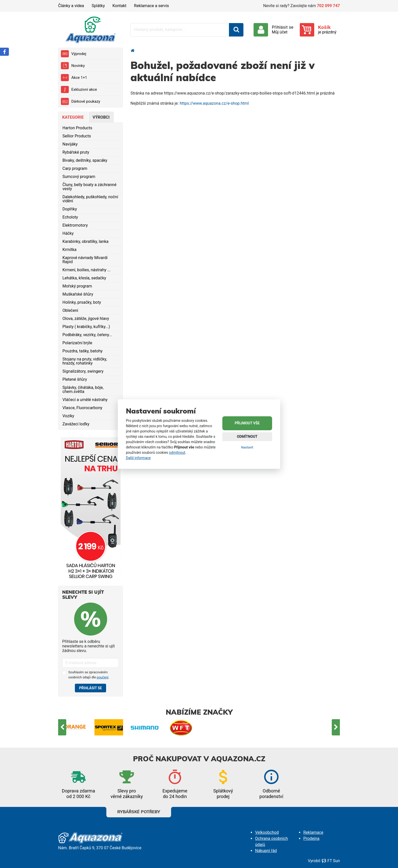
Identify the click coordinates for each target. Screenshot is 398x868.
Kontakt (119, 6)
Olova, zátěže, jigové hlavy (86, 319)
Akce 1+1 (74, 78)
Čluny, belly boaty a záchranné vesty (89, 187)
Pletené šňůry (75, 379)
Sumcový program (79, 177)
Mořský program (77, 286)
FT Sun (331, 861)
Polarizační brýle (77, 343)
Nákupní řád (266, 851)
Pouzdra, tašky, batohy (82, 351)
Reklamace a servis (151, 6)
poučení (103, 677)
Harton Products (77, 128)
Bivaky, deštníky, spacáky (85, 160)
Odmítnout (247, 437)
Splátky (98, 6)
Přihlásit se (91, 688)
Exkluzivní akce (79, 89)
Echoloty (70, 217)
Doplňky (70, 209)
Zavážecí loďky (76, 424)
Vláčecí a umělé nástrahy (85, 400)
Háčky (68, 233)
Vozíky (68, 416)
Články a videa (71, 6)
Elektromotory (75, 225)
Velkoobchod (267, 832)
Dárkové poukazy (81, 101)
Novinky (73, 66)
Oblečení (70, 310)
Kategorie (73, 117)
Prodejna (311, 838)
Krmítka (70, 250)
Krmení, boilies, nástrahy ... (86, 270)
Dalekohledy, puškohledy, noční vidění (90, 199)
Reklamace (313, 832)
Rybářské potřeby (139, 810)
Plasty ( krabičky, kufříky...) (86, 327)
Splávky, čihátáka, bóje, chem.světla (83, 390)
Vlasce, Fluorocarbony (82, 408)
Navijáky (70, 144)
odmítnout (177, 453)
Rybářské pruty (76, 152)
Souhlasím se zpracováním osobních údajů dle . (89, 675)
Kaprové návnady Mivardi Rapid (85, 260)
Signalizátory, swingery (83, 371)
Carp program (75, 168)
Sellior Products (77, 136)
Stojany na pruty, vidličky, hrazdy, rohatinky (85, 361)
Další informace (138, 458)
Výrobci (101, 117)
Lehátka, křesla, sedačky (84, 278)
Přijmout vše (247, 423)
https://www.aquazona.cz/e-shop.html (214, 103)
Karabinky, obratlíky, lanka (85, 241)
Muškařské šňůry (78, 294)
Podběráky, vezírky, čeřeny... (87, 335)
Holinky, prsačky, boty (82, 302)
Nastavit (247, 447)
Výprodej (73, 54)
